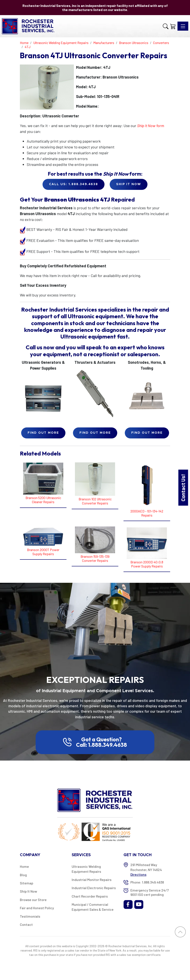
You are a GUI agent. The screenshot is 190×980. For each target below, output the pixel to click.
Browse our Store (33, 900)
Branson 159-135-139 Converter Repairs (95, 558)
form (151, 126)
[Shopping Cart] (173, 26)
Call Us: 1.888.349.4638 (74, 184)
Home (24, 866)
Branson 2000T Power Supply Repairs (43, 552)
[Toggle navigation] (183, 26)
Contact (26, 924)
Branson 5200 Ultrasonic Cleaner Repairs (43, 500)
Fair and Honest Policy (37, 908)
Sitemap (27, 883)
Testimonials (30, 916)
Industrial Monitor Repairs (92, 880)
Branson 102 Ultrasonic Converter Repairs (95, 501)
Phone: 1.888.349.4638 (147, 882)
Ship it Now (129, 184)
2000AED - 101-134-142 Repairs (147, 513)
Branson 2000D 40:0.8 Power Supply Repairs (147, 564)
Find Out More (43, 433)
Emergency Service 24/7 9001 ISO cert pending (150, 892)
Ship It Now (28, 891)
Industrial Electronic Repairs (94, 888)
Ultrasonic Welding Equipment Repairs (86, 869)
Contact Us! (183, 488)
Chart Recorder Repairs (90, 896)
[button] (166, 26)
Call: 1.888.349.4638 (101, 745)
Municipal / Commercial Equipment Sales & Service (93, 907)
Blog (23, 875)
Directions (138, 874)
